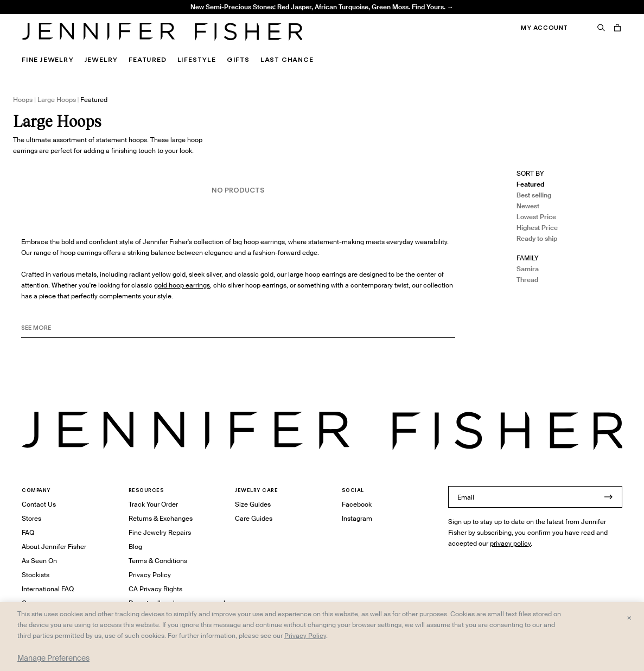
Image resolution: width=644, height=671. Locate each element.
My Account (544, 28)
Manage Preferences (53, 658)
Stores (31, 518)
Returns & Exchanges (161, 518)
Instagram (357, 518)
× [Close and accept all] (629, 617)
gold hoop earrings (182, 285)
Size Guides (253, 504)
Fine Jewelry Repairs (160, 532)
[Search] (601, 28)
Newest (528, 206)
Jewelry (101, 59)
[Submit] (609, 497)
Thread (527, 280)
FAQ (28, 532)
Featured (147, 59)
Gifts (238, 59)
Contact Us (39, 504)
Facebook (357, 504)
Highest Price (537, 228)
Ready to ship (537, 238)
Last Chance (287, 59)
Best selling (534, 195)
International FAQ (48, 589)
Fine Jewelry (48, 59)
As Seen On (39, 561)
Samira (528, 269)
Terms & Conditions (158, 561)
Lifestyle (197, 59)
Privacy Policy (150, 575)
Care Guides (254, 518)
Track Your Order (153, 504)
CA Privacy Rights (155, 589)
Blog (135, 547)
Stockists (36, 575)
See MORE (36, 328)
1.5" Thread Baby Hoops (196, 14)
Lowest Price (536, 217)
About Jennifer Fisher (54, 547)
